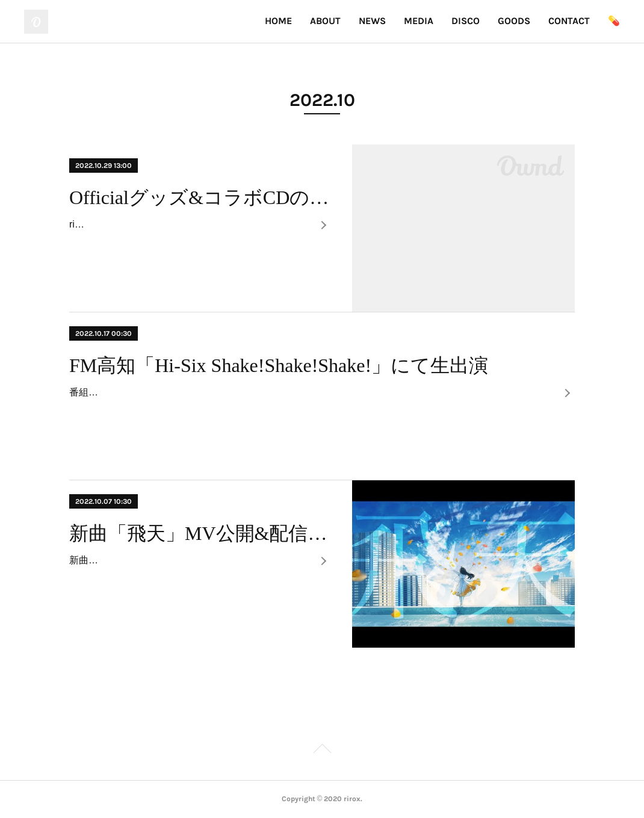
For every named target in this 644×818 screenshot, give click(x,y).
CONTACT (569, 21)
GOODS (514, 21)
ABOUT (325, 21)
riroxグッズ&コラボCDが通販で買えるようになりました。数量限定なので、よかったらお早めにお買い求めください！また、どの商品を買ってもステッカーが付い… (190, 242)
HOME (278, 21)
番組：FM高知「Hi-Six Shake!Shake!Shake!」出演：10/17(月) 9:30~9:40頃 (231, 392)
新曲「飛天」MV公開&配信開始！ (200, 533)
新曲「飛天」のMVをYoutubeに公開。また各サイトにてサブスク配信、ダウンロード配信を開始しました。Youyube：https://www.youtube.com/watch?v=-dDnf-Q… (190, 578)
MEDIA (419, 21)
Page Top (322, 751)
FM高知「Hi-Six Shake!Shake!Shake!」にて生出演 (279, 365)
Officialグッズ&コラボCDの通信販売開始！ (200, 197)
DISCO (466, 21)
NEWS (372, 21)
